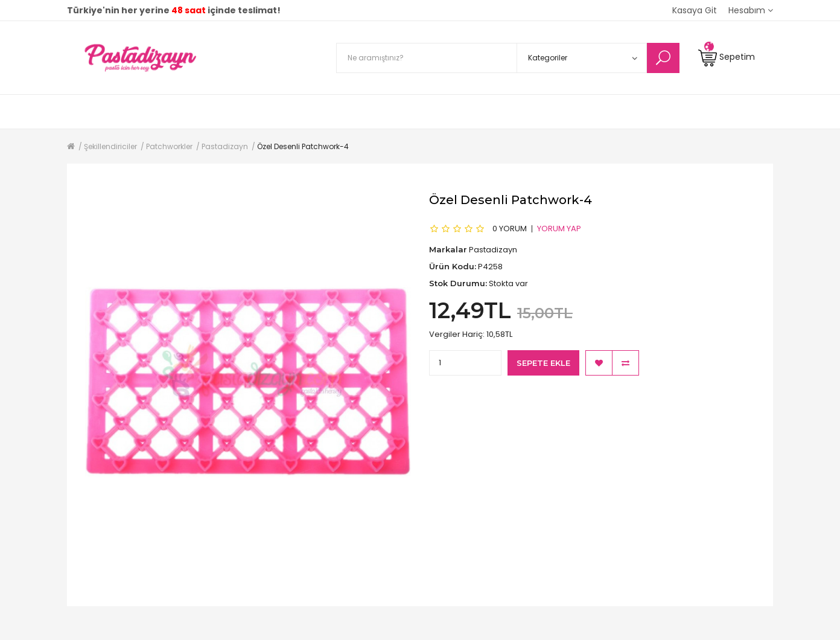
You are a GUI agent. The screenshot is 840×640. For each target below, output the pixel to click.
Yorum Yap (559, 229)
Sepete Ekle (543, 363)
